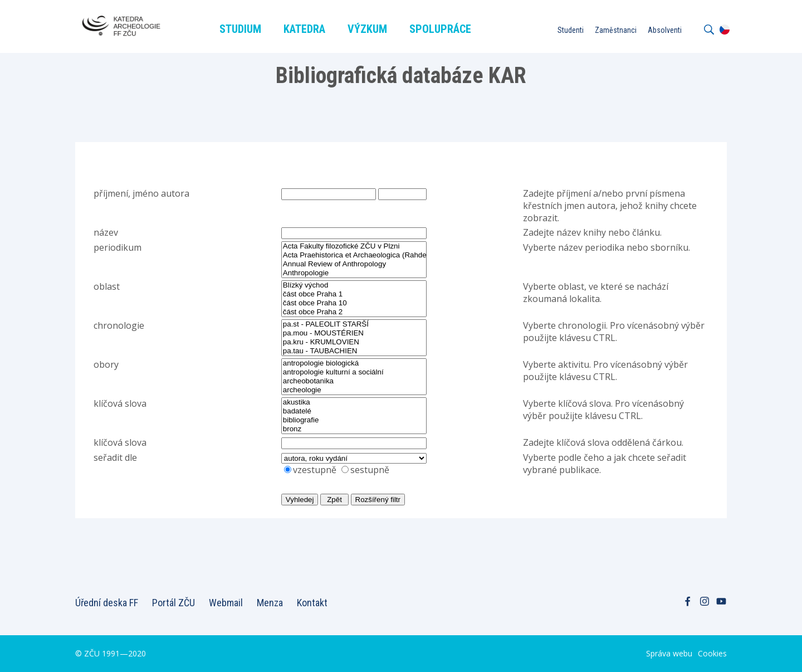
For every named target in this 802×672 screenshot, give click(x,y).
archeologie (354, 390)
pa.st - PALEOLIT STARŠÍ (354, 324)
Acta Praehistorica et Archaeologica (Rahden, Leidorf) (354, 255)
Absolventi (665, 30)
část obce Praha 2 (354, 312)
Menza (270, 603)
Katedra (304, 29)
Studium (240, 29)
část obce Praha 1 (354, 294)
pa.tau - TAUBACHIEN (354, 351)
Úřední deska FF (107, 603)
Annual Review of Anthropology (354, 264)
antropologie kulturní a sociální (354, 372)
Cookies (712, 653)
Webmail (226, 603)
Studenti (571, 30)
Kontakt (312, 603)
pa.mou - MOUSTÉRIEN (354, 333)
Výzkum (367, 29)
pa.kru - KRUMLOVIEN (354, 342)
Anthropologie (354, 273)
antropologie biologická (354, 363)
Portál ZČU (173, 603)
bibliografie (354, 420)
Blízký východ (354, 285)
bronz (354, 429)
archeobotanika (354, 381)
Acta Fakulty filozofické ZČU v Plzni (354, 246)
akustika (354, 402)
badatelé (354, 411)
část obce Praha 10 (354, 303)
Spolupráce (440, 29)
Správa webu (669, 653)
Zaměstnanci (616, 30)
